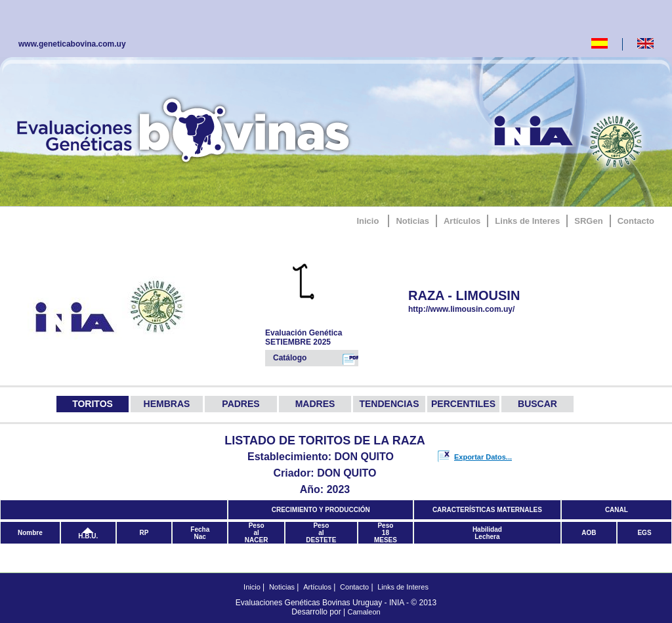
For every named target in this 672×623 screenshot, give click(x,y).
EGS (644, 533)
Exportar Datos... (483, 457)
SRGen (588, 221)
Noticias (412, 221)
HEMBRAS (167, 404)
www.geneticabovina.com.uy (72, 44)
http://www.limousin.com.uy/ (480, 309)
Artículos (462, 221)
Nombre (30, 533)
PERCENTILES (463, 404)
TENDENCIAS (389, 404)
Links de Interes (527, 221)
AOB (589, 533)
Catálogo (316, 359)
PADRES (241, 404)
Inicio (367, 221)
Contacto (636, 221)
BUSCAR (537, 404)
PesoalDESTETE (321, 533)
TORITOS (93, 404)
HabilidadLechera (487, 533)
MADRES (315, 404)
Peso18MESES (386, 533)
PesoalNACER (257, 533)
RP (144, 533)
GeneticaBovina (186, 128)
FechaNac (200, 533)
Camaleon (364, 612)
